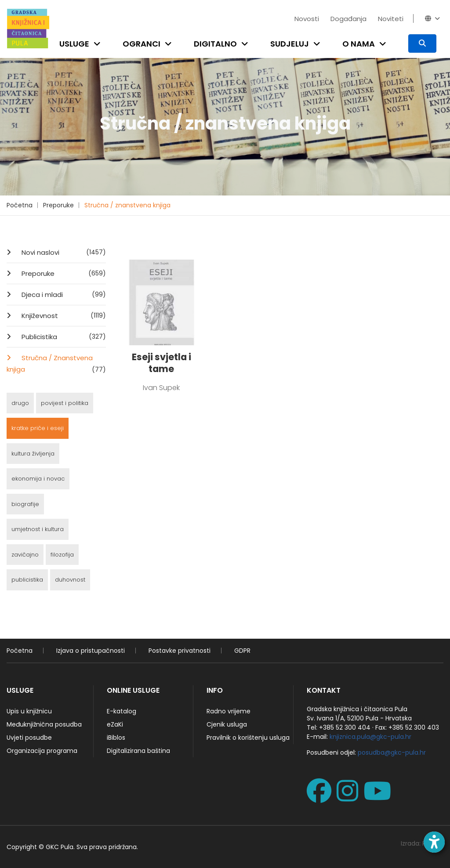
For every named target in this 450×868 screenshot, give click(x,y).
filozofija (62, 555)
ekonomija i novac (38, 479)
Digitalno (215, 44)
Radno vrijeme (229, 711)
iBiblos (116, 738)
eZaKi (115, 724)
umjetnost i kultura (38, 529)
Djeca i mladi (63, 294)
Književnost (63, 315)
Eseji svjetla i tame (161, 363)
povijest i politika (65, 403)
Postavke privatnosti (180, 651)
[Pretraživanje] (422, 43)
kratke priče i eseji (38, 428)
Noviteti (391, 19)
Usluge (74, 44)
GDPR (242, 651)
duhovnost (70, 580)
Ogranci (142, 44)
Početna (20, 205)
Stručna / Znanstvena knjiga (56, 364)
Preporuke (58, 205)
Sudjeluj (290, 44)
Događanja (348, 19)
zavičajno (25, 555)
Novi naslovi (63, 252)
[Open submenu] (99, 44)
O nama (359, 44)
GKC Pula (60, 847)
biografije (25, 504)
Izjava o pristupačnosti (91, 651)
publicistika (27, 580)
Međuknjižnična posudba (44, 724)
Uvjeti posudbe (29, 738)
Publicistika (63, 336)
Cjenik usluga (227, 724)
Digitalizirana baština (138, 751)
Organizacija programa (42, 751)
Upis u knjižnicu (29, 711)
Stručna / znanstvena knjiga (127, 205)
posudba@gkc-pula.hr (392, 752)
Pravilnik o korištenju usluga (248, 738)
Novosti (307, 19)
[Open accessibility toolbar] (434, 842)
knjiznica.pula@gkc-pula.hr (370, 737)
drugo (20, 403)
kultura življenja (33, 454)
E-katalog (122, 711)
